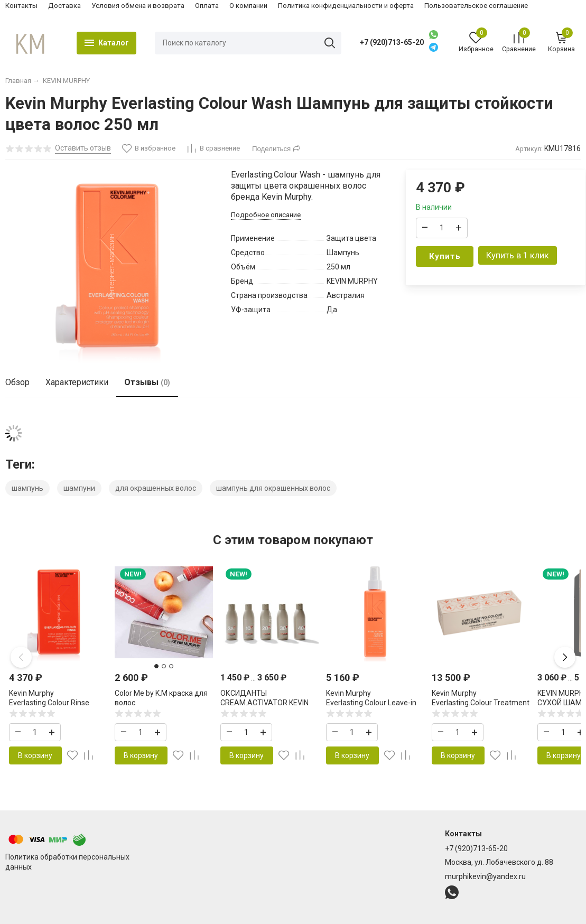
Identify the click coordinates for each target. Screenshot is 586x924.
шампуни (79, 488)
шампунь (27, 488)
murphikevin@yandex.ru (485, 876)
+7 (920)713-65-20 (392, 42)
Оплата (207, 6)
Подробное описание (266, 215)
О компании (248, 6)
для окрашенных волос (156, 488)
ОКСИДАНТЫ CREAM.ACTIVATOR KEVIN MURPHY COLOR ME (264, 703)
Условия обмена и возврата (138, 6)
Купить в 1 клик (518, 255)
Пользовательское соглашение (476, 6)
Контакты (21, 6)
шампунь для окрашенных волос (273, 488)
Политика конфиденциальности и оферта (346, 6)
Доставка (64, 6)
